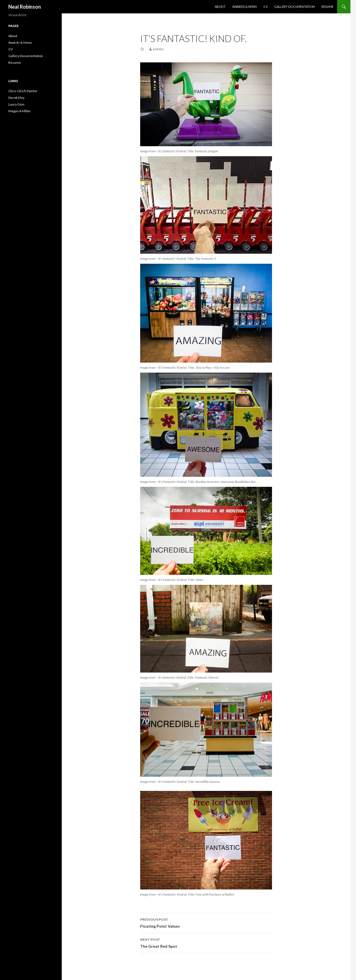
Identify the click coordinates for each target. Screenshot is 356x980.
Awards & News (244, 7)
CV (265, 7)
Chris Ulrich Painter (23, 91)
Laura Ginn (16, 104)
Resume (327, 7)
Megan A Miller (20, 111)
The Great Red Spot (206, 942)
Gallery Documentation (295, 7)
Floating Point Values (206, 922)
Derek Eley (16, 98)
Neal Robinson (25, 7)
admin (158, 49)
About (220, 7)
